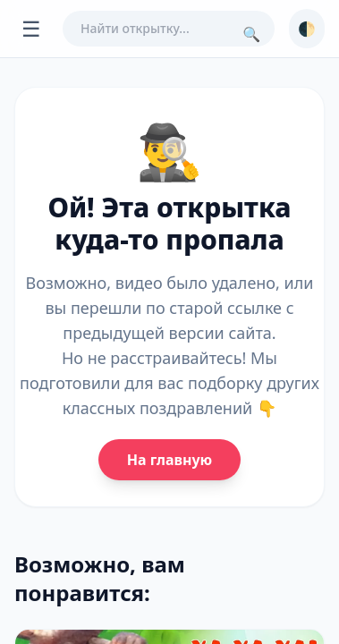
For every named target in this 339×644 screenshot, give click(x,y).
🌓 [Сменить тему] (307, 29)
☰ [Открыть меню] (31, 28)
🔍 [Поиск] (251, 34)
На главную (169, 460)
